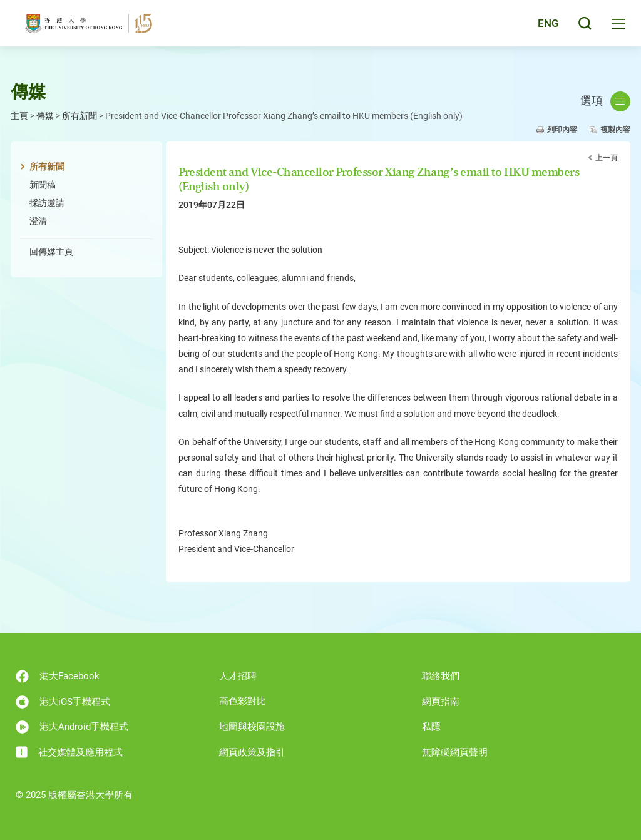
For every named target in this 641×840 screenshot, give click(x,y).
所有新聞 (79, 116)
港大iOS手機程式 (63, 702)
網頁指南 (441, 702)
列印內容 (562, 130)
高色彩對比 (243, 701)
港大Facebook (58, 676)
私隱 (431, 727)
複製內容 (615, 130)
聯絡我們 (441, 676)
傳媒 (45, 116)
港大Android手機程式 (72, 727)
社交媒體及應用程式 (69, 752)
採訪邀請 (47, 203)
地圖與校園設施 (252, 727)
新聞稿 (43, 185)
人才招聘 (238, 676)
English (541, 26)
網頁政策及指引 (252, 752)
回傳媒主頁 (51, 252)
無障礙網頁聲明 (455, 752)
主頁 (19, 116)
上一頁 (607, 158)
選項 (605, 101)
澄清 (38, 221)
